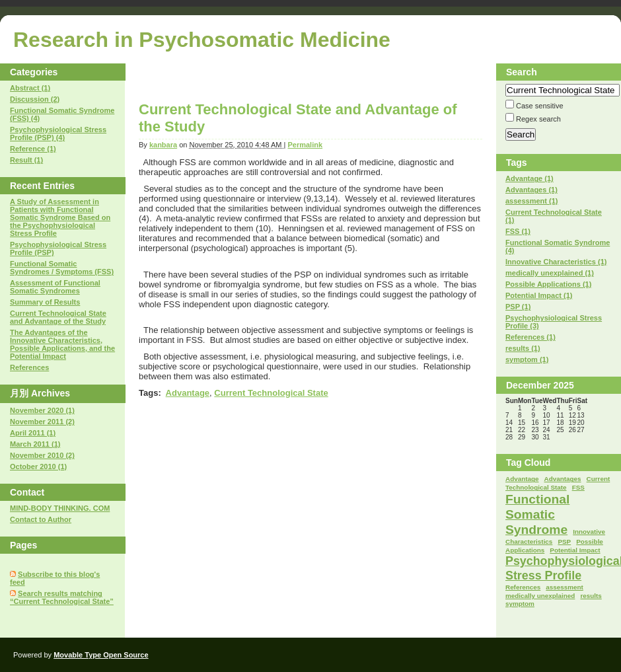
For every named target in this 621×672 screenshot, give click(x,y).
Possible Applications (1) (548, 284)
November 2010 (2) (42, 455)
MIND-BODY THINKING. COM (60, 508)
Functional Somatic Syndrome (537, 514)
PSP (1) (518, 307)
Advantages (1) (531, 190)
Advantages (563, 479)
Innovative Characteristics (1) (556, 262)
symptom (520, 604)
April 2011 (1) (33, 433)
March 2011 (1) (35, 444)
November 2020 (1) (42, 410)
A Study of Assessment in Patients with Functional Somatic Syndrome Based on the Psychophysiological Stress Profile (60, 217)
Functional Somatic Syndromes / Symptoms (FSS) (62, 268)
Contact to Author (41, 519)
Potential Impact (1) (539, 295)
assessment (565, 587)
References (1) (530, 337)
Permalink (305, 145)
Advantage (188, 393)
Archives (51, 393)
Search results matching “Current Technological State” (62, 597)
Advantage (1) (530, 178)
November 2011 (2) (42, 422)
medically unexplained (540, 596)
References (29, 367)
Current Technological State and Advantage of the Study (58, 317)
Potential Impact (575, 550)
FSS (578, 487)
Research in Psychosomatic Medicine (202, 40)
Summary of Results (45, 302)
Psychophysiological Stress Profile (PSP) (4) (58, 133)
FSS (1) (518, 231)
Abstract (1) (30, 88)
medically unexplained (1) (550, 273)
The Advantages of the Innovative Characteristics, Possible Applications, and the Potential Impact (62, 344)
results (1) (523, 348)
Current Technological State (271, 393)
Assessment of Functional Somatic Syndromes (55, 287)
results (591, 596)
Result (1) (26, 160)
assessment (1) (532, 201)
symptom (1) (527, 359)
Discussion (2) (35, 99)
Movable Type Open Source (101, 655)
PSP (564, 541)
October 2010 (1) (38, 467)
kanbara (163, 145)
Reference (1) (33, 149)
